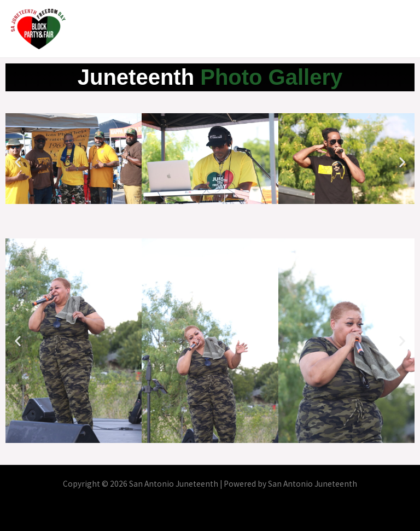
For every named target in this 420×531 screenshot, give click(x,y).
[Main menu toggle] (398, 29)
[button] (18, 162)
